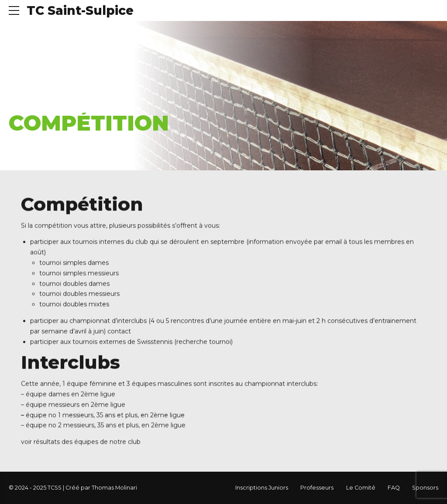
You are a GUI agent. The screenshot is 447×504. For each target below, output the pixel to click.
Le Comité (361, 488)
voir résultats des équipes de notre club (81, 442)
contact (119, 332)
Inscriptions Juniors (262, 488)
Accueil (25, 101)
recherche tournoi (204, 342)
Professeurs (317, 488)
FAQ (394, 488)
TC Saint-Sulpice (80, 10)
